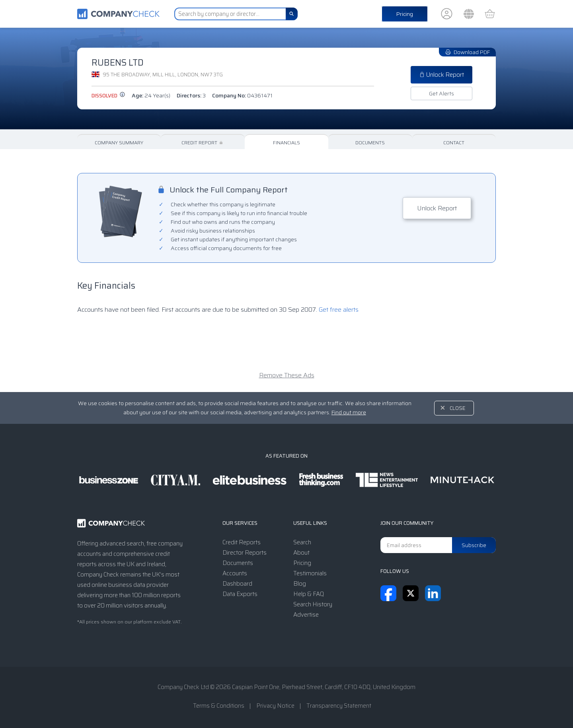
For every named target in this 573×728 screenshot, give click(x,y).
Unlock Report (441, 75)
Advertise (306, 615)
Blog (300, 584)
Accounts (235, 573)
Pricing (405, 14)
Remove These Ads (287, 375)
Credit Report (203, 143)
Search (302, 542)
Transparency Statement (339, 706)
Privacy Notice (275, 706)
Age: (151, 95)
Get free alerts (339, 310)
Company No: (242, 95)
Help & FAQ (309, 594)
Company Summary (119, 143)
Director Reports (245, 553)
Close (458, 408)
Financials (286, 143)
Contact (454, 143)
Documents (370, 143)
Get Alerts (441, 93)
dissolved (108, 96)
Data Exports (240, 594)
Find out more (349, 412)
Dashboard (237, 584)
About (301, 553)
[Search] (292, 14)
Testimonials (310, 573)
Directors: (191, 95)
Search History (313, 604)
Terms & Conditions (219, 706)
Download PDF (467, 52)
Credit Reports (242, 542)
